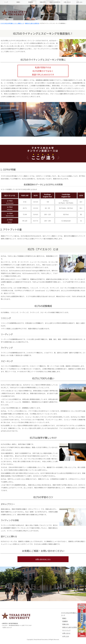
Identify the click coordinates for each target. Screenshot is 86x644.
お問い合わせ (67, 2)
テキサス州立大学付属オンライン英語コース (12, 23)
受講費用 (31, 2)
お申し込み (79, 2)
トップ (6, 2)
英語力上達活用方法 (55, 2)
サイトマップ (66, 630)
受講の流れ (43, 2)
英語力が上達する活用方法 (32, 23)
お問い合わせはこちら (43, 559)
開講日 (18, 2)
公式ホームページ (7, 628)
